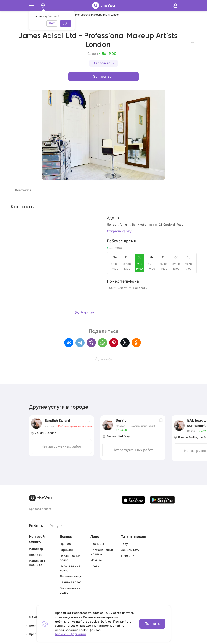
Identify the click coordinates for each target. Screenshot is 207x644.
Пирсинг (128, 556)
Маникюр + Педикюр (37, 563)
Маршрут (85, 313)
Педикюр (36, 555)
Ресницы (97, 544)
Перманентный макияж (102, 552)
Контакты (23, 190)
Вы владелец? (103, 63)
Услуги (56, 526)
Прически (67, 544)
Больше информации (70, 634)
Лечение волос (71, 576)
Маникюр (36, 549)
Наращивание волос (70, 558)
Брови (95, 566)
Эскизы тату (130, 550)
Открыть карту (119, 231)
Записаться (103, 76)
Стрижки (66, 550)
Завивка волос (71, 582)
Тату (124, 544)
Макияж (96, 560)
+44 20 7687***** (119, 288)
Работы (36, 526)
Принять (152, 624)
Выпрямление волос (70, 590)
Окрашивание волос (70, 568)
